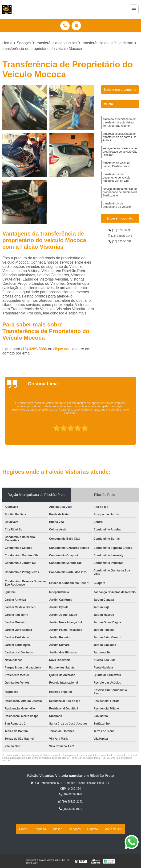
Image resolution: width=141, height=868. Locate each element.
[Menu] (134, 9)
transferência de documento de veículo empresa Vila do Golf (117, 192)
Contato (93, 830)
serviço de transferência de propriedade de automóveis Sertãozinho (120, 209)
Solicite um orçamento (120, 91)
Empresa (40, 830)
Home (23, 830)
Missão (57, 830)
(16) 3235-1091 (120, 246)
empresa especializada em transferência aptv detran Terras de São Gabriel (120, 126)
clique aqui (62, 351)
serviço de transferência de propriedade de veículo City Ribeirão (120, 161)
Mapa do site (113, 830)
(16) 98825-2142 (120, 239)
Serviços (75, 830)
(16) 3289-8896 (35, 351)
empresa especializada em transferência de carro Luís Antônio (120, 143)
